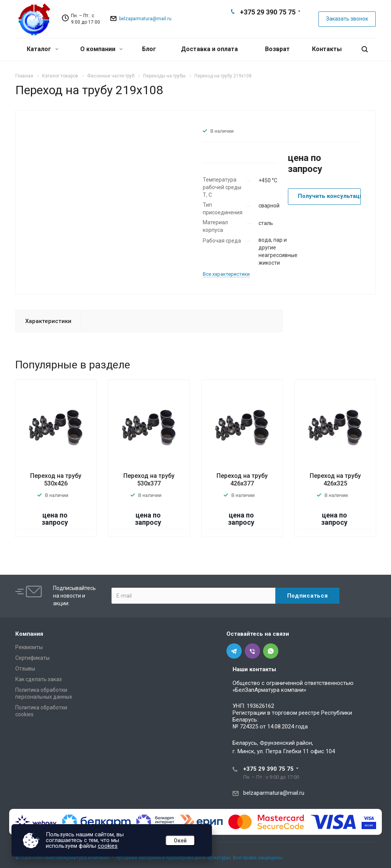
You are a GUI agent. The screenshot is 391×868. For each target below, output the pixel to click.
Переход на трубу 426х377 (242, 480)
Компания (29, 634)
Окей (180, 841)
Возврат (277, 49)
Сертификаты (32, 658)
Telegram (255, 25)
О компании (101, 49)
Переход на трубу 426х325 (335, 480)
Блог (149, 49)
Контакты (327, 49)
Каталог (43, 49)
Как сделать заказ (39, 679)
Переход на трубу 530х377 (149, 480)
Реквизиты (29, 647)
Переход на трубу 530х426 (56, 480)
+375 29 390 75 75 (268, 12)
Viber (267, 25)
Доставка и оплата (209, 49)
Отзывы (25, 669)
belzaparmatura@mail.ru (145, 19)
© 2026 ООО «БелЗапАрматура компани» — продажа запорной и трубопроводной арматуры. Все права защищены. (149, 858)
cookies (108, 846)
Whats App (280, 25)
